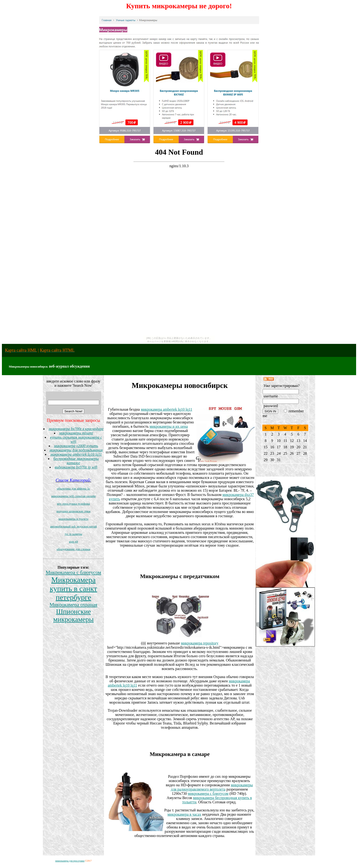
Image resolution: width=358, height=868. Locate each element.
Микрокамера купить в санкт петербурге (73, 589)
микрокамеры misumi (76, 433)
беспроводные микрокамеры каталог (76, 461)
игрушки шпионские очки (74, 511)
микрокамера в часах (184, 814)
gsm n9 (73, 542)
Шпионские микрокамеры (74, 615)
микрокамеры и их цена (169, 426)
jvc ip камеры (73, 534)
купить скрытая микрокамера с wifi (76, 439)
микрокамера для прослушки (70, 861)
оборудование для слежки (73, 549)
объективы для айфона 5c (73, 488)
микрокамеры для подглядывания (76, 450)
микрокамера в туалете (74, 519)
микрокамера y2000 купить (76, 446)
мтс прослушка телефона (74, 504)
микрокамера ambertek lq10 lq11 (76, 454)
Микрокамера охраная (73, 605)
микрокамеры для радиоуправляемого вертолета (212, 787)
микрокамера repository (200, 643)
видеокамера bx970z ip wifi (76, 467)
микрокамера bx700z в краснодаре (76, 429)
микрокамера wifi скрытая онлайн (73, 496)
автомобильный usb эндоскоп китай (74, 526)
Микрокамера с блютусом (73, 572)
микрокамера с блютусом (208, 794)
